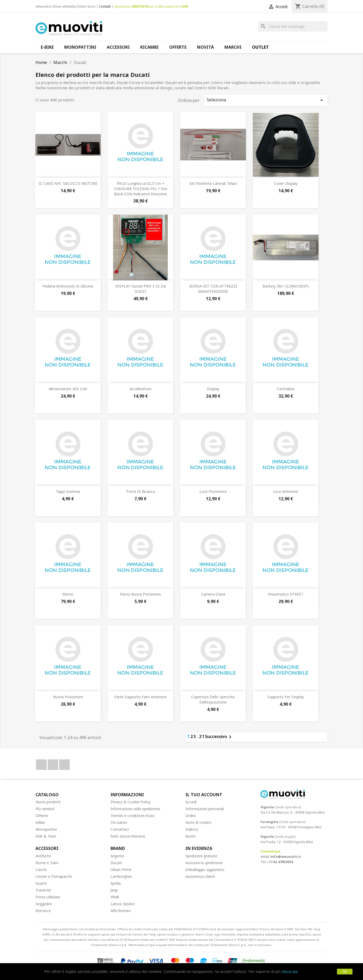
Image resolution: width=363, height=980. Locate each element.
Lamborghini (121, 876)
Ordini (190, 816)
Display (213, 389)
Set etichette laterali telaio (213, 183)
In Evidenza (199, 848)
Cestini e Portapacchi (54, 876)
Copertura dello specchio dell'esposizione (213, 699)
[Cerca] (293, 26)
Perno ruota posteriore (140, 594)
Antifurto (43, 856)
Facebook (41, 765)
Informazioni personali (205, 809)
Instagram (64, 765)
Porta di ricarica (141, 491)
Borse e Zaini (47, 863)
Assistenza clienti (200, 876)
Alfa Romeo (121, 911)
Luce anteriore (286, 491)
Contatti (105, 6)
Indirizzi (192, 829)
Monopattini (46, 829)
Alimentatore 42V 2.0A (68, 389)
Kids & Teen (46, 836)
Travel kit (43, 890)
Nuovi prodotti (48, 802)
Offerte (42, 816)
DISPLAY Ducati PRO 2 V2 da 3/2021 (140, 289)
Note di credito (198, 822)
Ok (345, 972)
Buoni (190, 836)
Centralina (286, 389)
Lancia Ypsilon (123, 904)
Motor (68, 594)
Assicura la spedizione (204, 863)
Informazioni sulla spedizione (135, 809)
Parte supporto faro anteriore (140, 697)
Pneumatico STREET (286, 594)
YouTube (53, 765)
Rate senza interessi (128, 836)
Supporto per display (286, 697)
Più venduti (45, 809)
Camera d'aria (213, 594)
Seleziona (266, 100)
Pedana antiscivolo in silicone (68, 286)
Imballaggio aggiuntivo (205, 870)
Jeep (114, 890)
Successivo (219, 737)
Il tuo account (204, 795)
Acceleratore (141, 389)
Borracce (43, 911)
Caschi (41, 870)
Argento (117, 856)
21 (202, 736)
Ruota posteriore (68, 697)
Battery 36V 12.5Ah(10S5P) (286, 286)
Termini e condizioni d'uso (133, 816)
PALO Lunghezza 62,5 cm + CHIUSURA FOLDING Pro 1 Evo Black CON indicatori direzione (141, 189)
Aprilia (116, 883)
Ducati (116, 863)
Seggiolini (44, 904)
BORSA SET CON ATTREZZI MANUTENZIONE (213, 289)
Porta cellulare (48, 897)
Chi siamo (119, 822)
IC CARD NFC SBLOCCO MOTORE (68, 183)
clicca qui (290, 971)
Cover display (286, 183)
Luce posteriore (213, 491)
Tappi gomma (68, 491)
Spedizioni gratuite (201, 856)
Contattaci (120, 829)
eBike (40, 822)
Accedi (191, 802)
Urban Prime (121, 870)
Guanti (41, 883)
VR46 (115, 897)
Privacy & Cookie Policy (130, 802)
